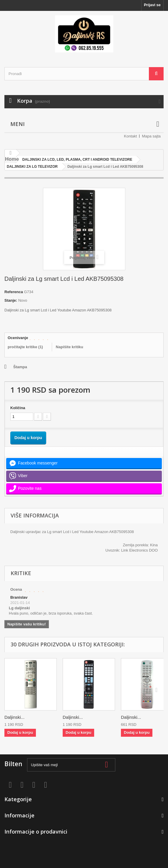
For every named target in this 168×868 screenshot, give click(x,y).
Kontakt (130, 136)
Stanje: (11, 300)
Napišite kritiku (70, 347)
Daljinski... (14, 717)
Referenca (14, 292)
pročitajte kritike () (25, 347)
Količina (18, 408)
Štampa (20, 367)
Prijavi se (152, 5)
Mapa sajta (151, 136)
